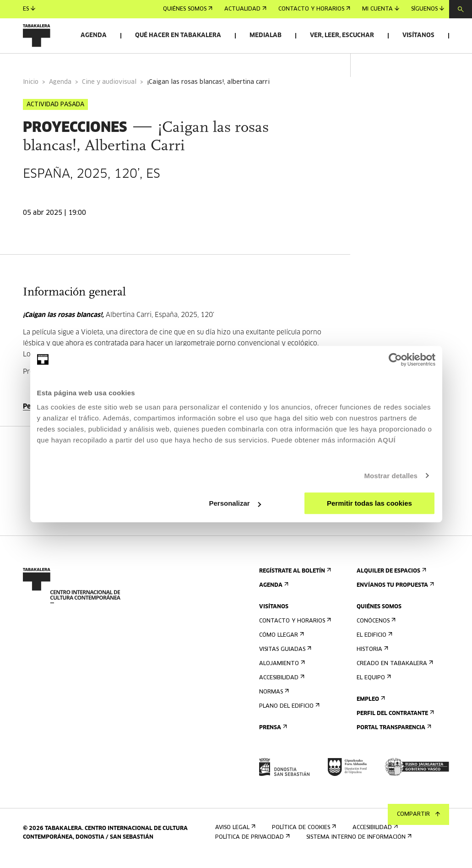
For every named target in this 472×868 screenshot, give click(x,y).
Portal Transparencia (393, 736)
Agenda (94, 35)
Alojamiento (281, 672)
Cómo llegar (281, 644)
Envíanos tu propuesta (394, 594)
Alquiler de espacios (391, 580)
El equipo (373, 686)
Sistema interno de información (358, 845)
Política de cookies (303, 836)
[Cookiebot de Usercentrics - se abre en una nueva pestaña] (395, 360)
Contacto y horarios (314, 9)
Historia (372, 658)
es (29, 9)
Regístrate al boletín (294, 580)
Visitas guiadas (284, 658)
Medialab (266, 35)
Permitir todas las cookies (369, 503)
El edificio (374, 644)
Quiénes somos (188, 9)
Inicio (31, 91)
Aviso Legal (234, 836)
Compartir (418, 814)
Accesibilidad (281, 686)
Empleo (370, 708)
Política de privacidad (252, 845)
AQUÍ (387, 440)
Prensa (272, 736)
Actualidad (245, 9)
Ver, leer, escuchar (342, 35)
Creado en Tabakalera (394, 672)
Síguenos (428, 9)
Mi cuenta (381, 9)
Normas (273, 701)
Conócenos (375, 630)
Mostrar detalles (391, 476)
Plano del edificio (288, 715)
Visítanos (418, 35)
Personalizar (235, 503)
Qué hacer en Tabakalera (178, 35)
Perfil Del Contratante (394, 722)
